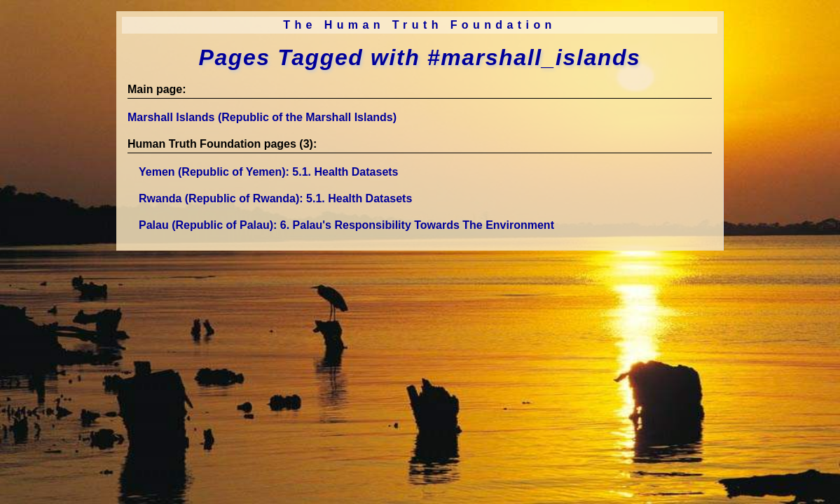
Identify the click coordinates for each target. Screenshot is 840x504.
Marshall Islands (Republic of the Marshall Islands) (262, 117)
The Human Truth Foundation (420, 25)
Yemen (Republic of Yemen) (269, 172)
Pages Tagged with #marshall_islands (419, 57)
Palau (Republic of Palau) (346, 225)
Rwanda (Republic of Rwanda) (275, 198)
